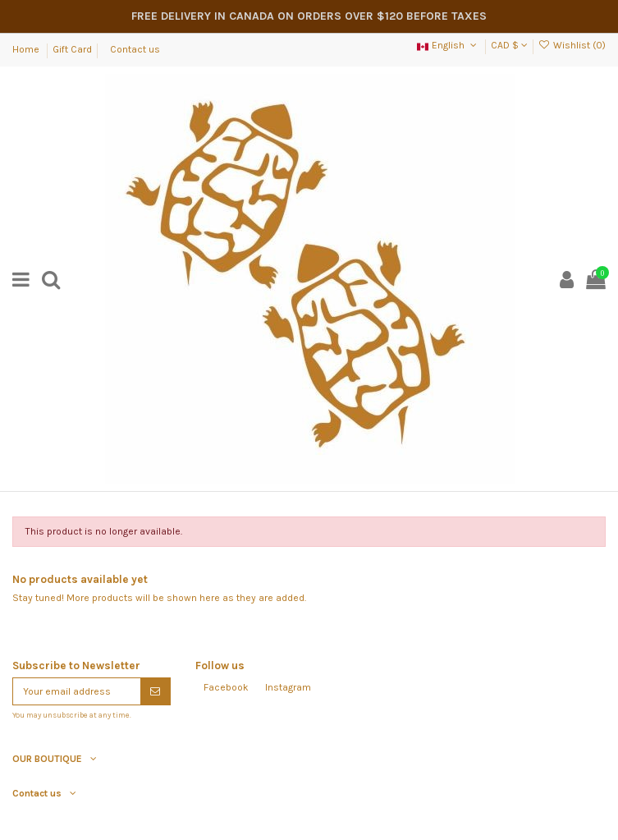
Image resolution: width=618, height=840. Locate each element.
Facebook (226, 687)
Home (27, 49)
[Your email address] (77, 691)
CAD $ (509, 45)
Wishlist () (572, 45)
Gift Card (72, 49)
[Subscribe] (155, 691)
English (448, 45)
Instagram (288, 687)
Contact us (135, 49)
